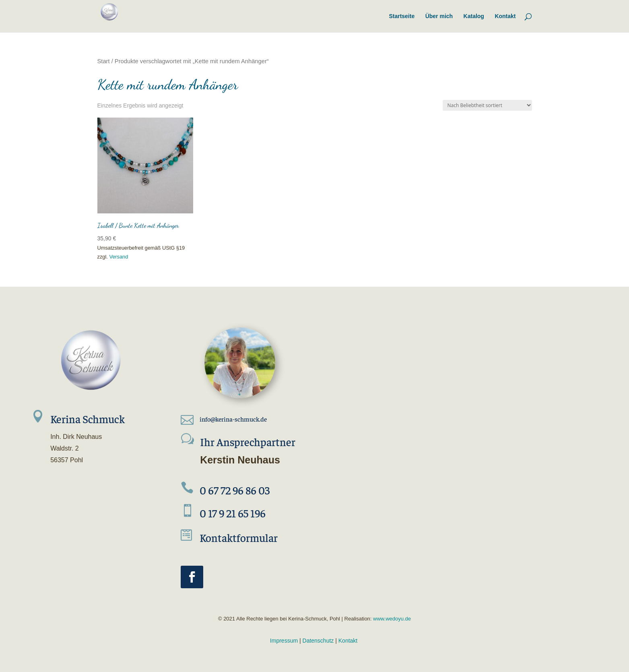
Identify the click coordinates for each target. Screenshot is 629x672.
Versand (119, 257)
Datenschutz (318, 641)
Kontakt (348, 641)
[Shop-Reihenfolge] (487, 105)
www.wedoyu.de (391, 619)
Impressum (284, 641)
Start (104, 61)
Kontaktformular (239, 538)
